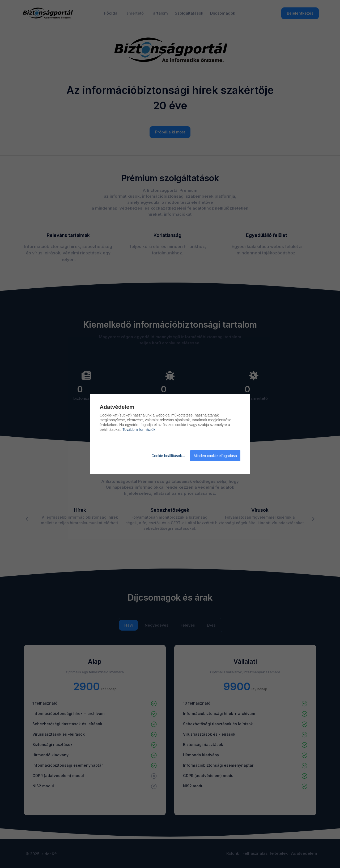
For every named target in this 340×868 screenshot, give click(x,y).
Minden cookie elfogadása (215, 456)
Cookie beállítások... (168, 456)
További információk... (140, 429)
